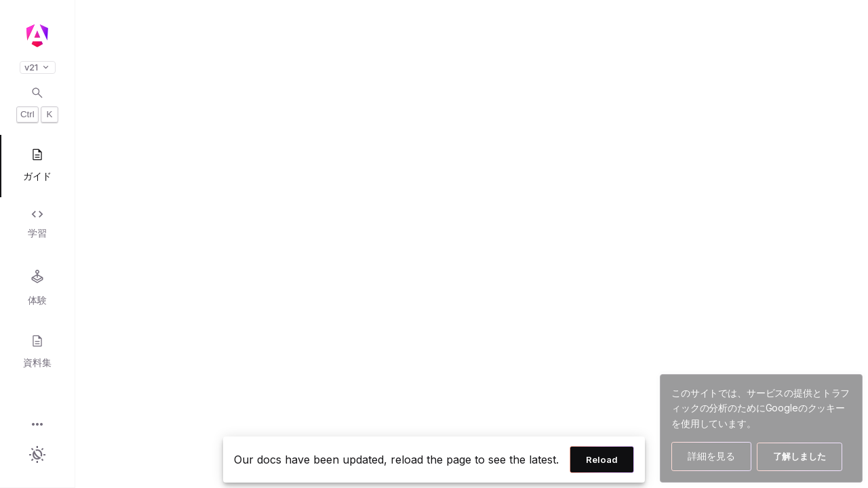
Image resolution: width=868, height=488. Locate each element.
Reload (602, 460)
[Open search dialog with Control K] (37, 104)
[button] (37, 425)
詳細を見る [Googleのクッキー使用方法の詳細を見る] (711, 456)
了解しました (800, 456)
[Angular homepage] (37, 36)
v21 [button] (38, 67)
